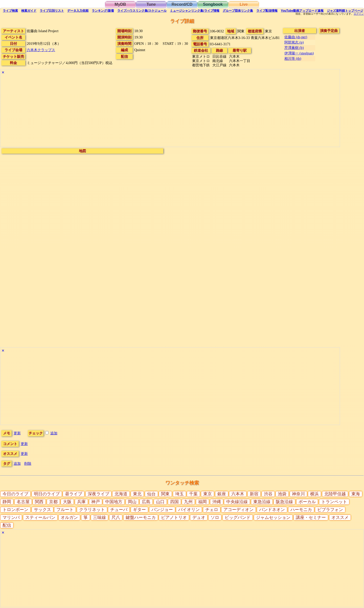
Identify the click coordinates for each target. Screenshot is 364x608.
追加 (54, 433)
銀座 (222, 494)
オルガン (69, 518)
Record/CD (182, 4)
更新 (17, 433)
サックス (42, 510)
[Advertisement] (152, 111)
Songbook (213, 4)
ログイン (359, 14)
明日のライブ (47, 494)
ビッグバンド (238, 518)
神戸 (96, 502)
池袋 (282, 494)
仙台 (151, 494)
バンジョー (162, 510)
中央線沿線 (237, 502)
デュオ (199, 518)
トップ (345, 11)
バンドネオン (272, 510)
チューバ (119, 510)
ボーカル (307, 502)
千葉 (193, 494)
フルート (65, 510)
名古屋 (23, 502)
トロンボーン (15, 510)
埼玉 (179, 494)
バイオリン (189, 510)
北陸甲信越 (335, 494)
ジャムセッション (273, 518)
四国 (174, 502)
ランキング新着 (103, 11)
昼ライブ (74, 494)
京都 (53, 502)
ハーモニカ (301, 510)
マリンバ (11, 518)
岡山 (132, 502)
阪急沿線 (284, 502)
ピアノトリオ (174, 518)
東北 (137, 494)
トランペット (334, 502)
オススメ (340, 518)
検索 (10, 11)
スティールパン (40, 518)
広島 (146, 502)
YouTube (302, 11)
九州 (188, 502)
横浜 (314, 494)
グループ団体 (238, 11)
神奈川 (298, 494)
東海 (356, 494)
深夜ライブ (98, 494)
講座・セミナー (311, 518)
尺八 (116, 518)
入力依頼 (78, 11)
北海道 (121, 494)
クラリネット (92, 510)
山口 (160, 502)
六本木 (238, 494)
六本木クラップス (41, 50)
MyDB (120, 4)
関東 (165, 494)
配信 (267, 11)
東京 (208, 494)
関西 (39, 502)
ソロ (215, 518)
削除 (28, 463)
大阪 (67, 502)
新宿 (254, 494)
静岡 (7, 502)
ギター (139, 510)
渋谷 (268, 494)
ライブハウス (142, 11)
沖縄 (217, 502)
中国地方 (114, 502)
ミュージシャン (195, 11)
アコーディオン (238, 510)
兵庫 (81, 502)
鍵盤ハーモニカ (141, 518)
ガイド (29, 11)
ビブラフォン (330, 510)
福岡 (202, 502)
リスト (52, 11)
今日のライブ (15, 494)
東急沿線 (262, 502)
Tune (151, 4)
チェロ (212, 510)
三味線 (99, 518)
